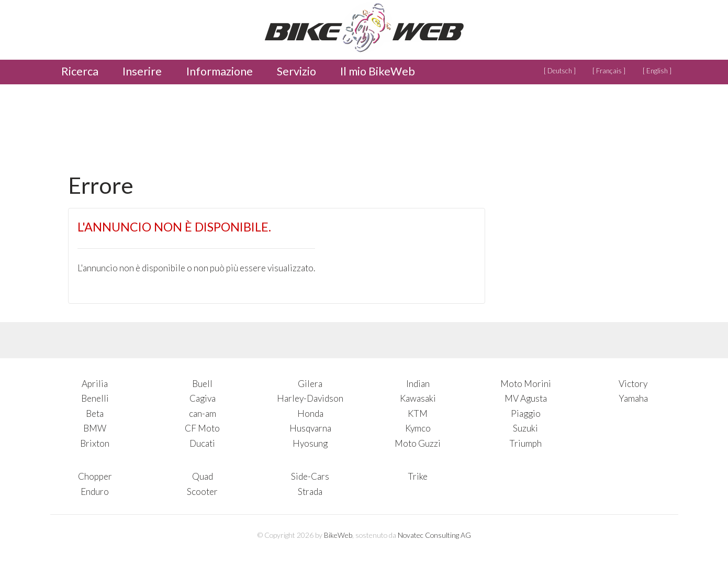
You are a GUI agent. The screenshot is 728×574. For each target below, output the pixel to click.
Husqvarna (310, 428)
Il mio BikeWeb (378, 71)
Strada (310, 492)
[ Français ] (609, 71)
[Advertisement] (259, 125)
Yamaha (633, 398)
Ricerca (80, 71)
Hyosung (310, 443)
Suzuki (525, 428)
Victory (633, 384)
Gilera (310, 384)
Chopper (95, 476)
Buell (202, 384)
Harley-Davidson (310, 398)
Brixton (95, 443)
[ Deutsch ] (560, 71)
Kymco (418, 428)
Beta (95, 413)
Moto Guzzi (418, 443)
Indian (418, 384)
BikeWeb (338, 535)
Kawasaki (418, 398)
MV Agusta (526, 398)
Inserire (142, 71)
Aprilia (95, 384)
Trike (418, 476)
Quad (203, 476)
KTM (418, 413)
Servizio (296, 71)
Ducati (202, 443)
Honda (310, 413)
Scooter (202, 492)
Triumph (525, 443)
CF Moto (202, 428)
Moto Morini (526, 384)
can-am (203, 413)
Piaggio (526, 413)
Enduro (95, 492)
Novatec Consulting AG (434, 535)
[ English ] (657, 71)
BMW (95, 428)
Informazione (220, 71)
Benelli (95, 398)
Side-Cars (310, 476)
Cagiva (203, 398)
